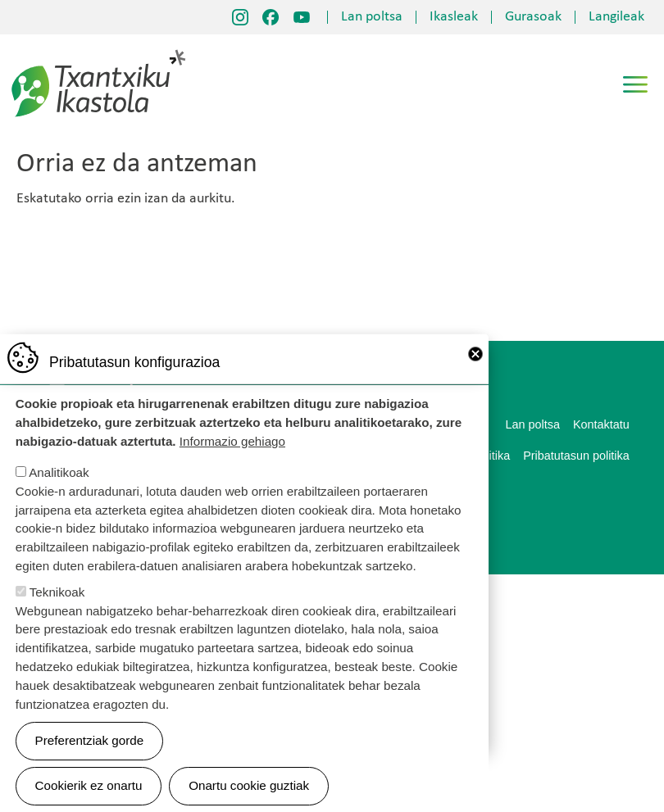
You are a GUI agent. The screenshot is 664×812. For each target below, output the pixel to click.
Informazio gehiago (232, 463)
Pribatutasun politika (576, 456)
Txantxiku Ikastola (99, 53)
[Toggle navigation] (635, 84)
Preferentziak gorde (90, 762)
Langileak (616, 17)
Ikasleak (454, 17)
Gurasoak (533, 17)
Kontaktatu (601, 424)
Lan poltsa (372, 17)
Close (475, 376)
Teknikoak (57, 614)
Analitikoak (59, 494)
